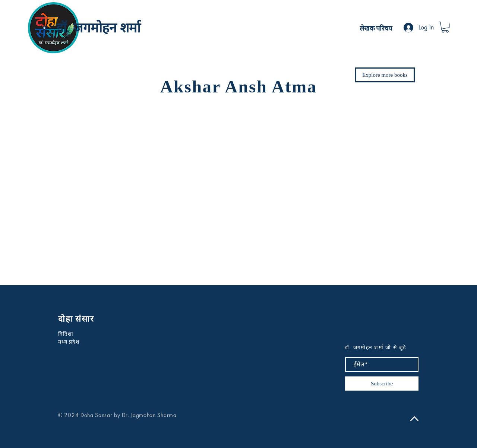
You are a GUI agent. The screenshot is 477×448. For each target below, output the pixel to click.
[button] (445, 27)
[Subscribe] (382, 384)
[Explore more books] (385, 75)
